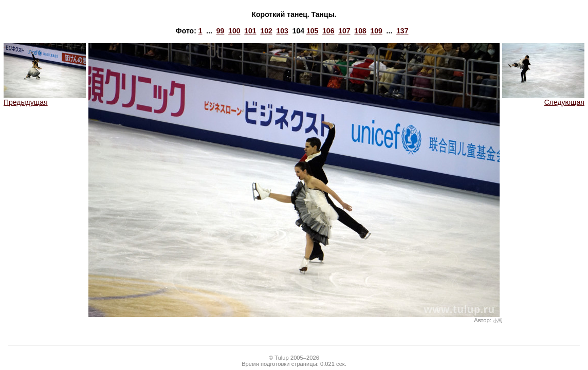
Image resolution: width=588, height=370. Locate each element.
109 (376, 31)
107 (344, 31)
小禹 (498, 321)
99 (220, 31)
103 (282, 31)
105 (312, 31)
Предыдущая (45, 99)
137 (402, 31)
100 (234, 31)
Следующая (543, 99)
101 (250, 31)
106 (328, 31)
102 (266, 31)
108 (360, 31)
